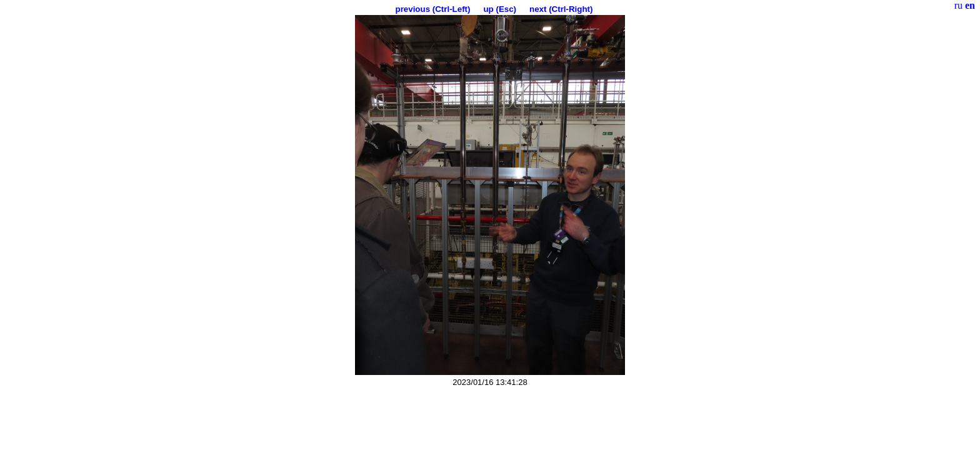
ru (958, 5)
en (970, 5)
